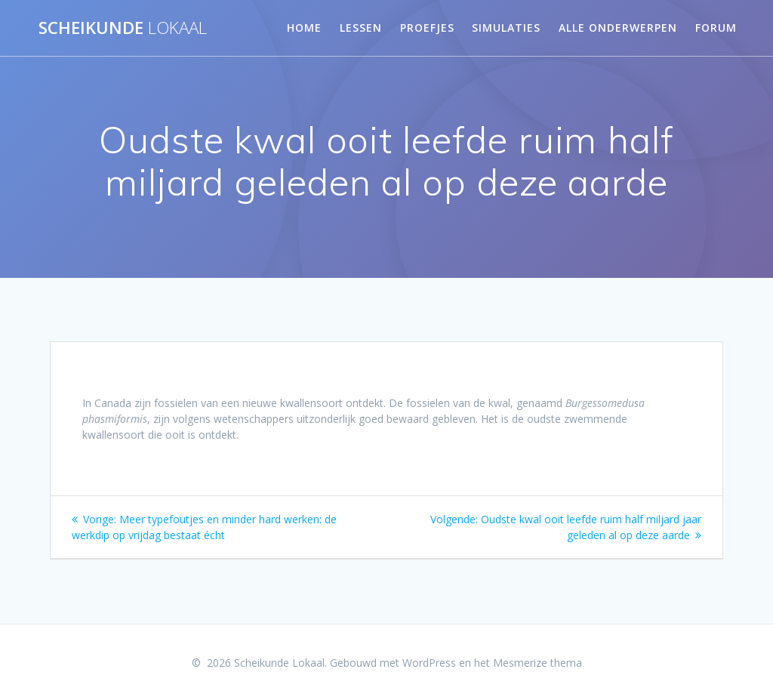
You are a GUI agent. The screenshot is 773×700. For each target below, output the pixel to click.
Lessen (361, 28)
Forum (716, 28)
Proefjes (427, 28)
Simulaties (506, 28)
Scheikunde (123, 28)
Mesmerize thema (537, 663)
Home (304, 28)
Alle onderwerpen (618, 28)
